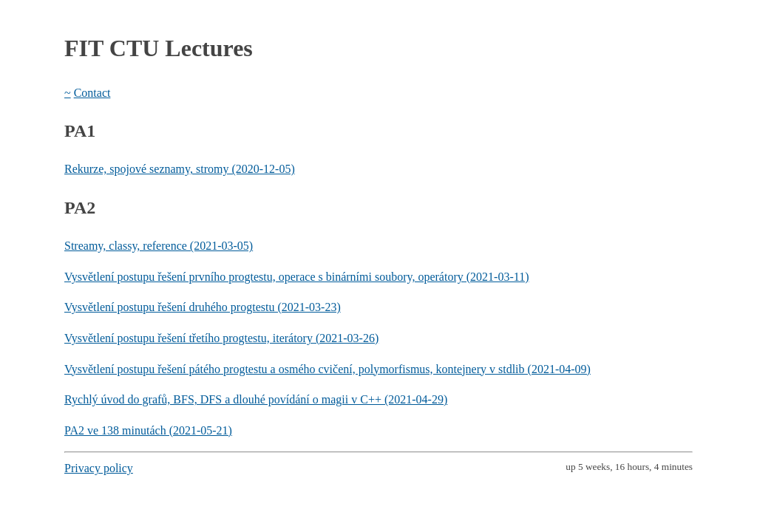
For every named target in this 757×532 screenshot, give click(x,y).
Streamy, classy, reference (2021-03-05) (159, 246)
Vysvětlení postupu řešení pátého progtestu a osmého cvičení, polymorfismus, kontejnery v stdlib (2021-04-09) (327, 369)
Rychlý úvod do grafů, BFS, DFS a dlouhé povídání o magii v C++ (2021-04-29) (256, 399)
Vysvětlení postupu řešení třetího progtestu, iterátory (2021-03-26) (221, 338)
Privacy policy (99, 468)
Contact (92, 93)
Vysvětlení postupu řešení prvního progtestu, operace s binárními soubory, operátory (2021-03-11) (296, 277)
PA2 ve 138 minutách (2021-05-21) (148, 430)
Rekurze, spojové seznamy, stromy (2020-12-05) (180, 169)
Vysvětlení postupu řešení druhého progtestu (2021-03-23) (203, 307)
